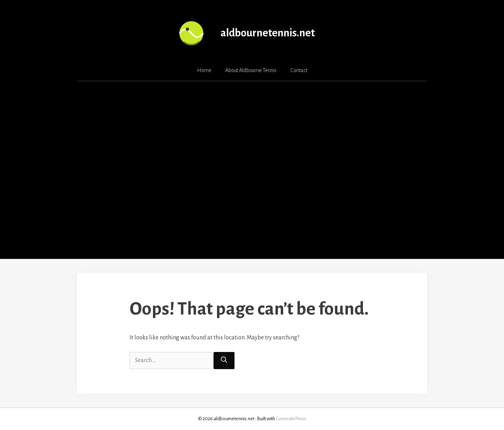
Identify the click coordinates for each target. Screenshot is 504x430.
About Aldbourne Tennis (251, 70)
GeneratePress (291, 419)
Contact (299, 70)
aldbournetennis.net (268, 33)
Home (204, 70)
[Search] (224, 361)
